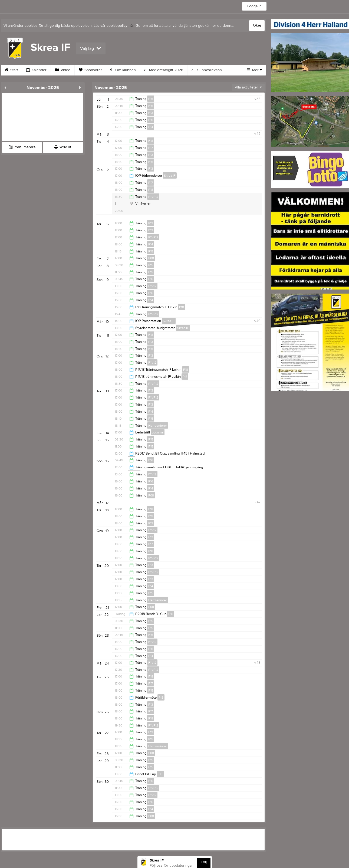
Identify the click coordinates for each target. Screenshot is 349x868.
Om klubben (123, 70)
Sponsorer (90, 70)
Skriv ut (63, 147)
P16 (151, 120)
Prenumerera (22, 147)
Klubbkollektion (207, 70)
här (131, 26)
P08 (151, 258)
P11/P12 (153, 197)
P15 (151, 99)
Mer (254, 70)
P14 (151, 127)
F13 (151, 113)
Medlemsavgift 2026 (164, 70)
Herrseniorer (158, 426)
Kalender (36, 70)
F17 (151, 683)
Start (11, 70)
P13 (151, 155)
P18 (151, 190)
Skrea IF (170, 176)
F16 (151, 106)
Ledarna (158, 432)
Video (63, 70)
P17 (151, 148)
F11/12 (152, 286)
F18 (151, 141)
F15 (151, 162)
